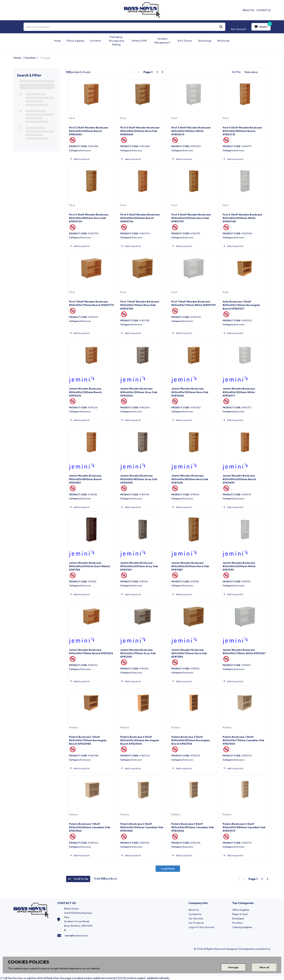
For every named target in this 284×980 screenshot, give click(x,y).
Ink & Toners (185, 41)
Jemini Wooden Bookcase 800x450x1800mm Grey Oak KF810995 (139, 479)
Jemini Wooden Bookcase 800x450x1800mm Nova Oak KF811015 (190, 479)
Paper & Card (240, 914)
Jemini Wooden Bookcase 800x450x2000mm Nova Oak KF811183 (190, 566)
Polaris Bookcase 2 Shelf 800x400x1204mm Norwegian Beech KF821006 (140, 740)
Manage (233, 967)
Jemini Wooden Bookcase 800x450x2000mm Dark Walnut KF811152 (90, 566)
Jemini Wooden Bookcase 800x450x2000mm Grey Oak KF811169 (139, 566)
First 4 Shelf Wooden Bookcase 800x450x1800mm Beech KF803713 (242, 131)
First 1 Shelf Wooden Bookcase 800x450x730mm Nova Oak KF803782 (140, 305)
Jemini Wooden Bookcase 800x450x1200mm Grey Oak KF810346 (139, 392)
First (72, 118)
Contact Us (264, 10)
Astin (226, 292)
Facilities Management (162, 41)
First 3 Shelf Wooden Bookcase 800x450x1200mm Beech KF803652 (89, 131)
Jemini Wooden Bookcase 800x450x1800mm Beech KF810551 (85, 479)
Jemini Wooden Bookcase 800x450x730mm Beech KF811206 (91, 652)
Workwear (224, 41)
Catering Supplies (242, 927)
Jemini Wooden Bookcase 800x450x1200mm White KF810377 (239, 392)
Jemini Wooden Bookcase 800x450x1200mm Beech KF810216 (85, 392)
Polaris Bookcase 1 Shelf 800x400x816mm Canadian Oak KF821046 (90, 827)
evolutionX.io (263, 949)
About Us (248, 10)
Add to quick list (79, 159)
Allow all (264, 967)
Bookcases (86, 150)
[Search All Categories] (124, 27)
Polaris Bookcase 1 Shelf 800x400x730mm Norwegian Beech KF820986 (88, 740)
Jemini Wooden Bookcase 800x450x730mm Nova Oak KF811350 (189, 653)
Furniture (95, 41)
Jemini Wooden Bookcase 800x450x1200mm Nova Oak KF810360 (190, 392)
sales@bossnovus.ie (76, 935)
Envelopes (238, 918)
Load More (168, 869)
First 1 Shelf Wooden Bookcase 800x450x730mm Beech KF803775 (91, 303)
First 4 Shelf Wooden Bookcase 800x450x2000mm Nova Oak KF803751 (191, 218)
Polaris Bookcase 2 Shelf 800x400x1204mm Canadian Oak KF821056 (142, 827)
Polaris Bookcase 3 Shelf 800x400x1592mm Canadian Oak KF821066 (193, 827)
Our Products (196, 923)
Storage (45, 58)
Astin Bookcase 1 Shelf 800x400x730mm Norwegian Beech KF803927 (241, 305)
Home (57, 41)
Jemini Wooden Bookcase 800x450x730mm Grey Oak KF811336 (138, 653)
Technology (205, 41)
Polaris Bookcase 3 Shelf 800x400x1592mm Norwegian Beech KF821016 (191, 740)
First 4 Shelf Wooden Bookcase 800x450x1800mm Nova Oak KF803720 (89, 218)
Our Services (196, 918)
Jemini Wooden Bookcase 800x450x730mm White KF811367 (244, 652)
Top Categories (243, 903)
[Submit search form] (221, 27)
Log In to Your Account (201, 927)
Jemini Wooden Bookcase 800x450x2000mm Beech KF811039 (239, 479)
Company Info (198, 903)
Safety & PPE (139, 41)
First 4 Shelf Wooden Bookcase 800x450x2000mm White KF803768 (242, 218)
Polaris (73, 727)
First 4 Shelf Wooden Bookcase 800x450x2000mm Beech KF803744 (140, 218)
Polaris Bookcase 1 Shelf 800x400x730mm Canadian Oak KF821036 (243, 740)
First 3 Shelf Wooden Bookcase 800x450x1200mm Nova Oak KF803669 (140, 131)
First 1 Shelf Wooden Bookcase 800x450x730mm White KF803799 (194, 303)
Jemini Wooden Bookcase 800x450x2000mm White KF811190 (239, 566)
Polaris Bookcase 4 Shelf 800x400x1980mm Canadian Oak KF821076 (244, 827)
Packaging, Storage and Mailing (116, 41)
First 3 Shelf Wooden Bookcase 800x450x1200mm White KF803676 (191, 131)
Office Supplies (75, 41)
